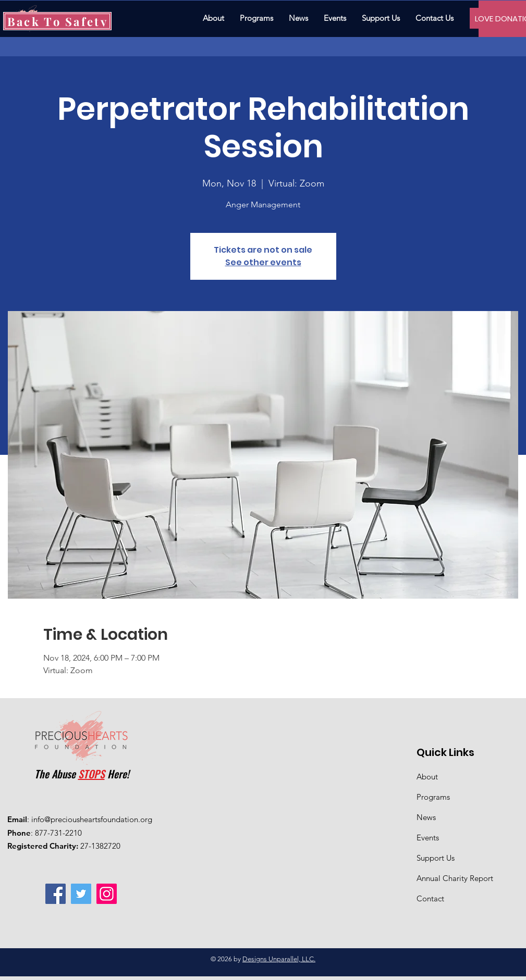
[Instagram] (107, 894)
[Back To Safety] (57, 21)
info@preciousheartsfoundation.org (92, 819)
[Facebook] (56, 894)
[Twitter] (81, 894)
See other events (263, 262)
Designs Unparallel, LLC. (279, 959)
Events (428, 838)
